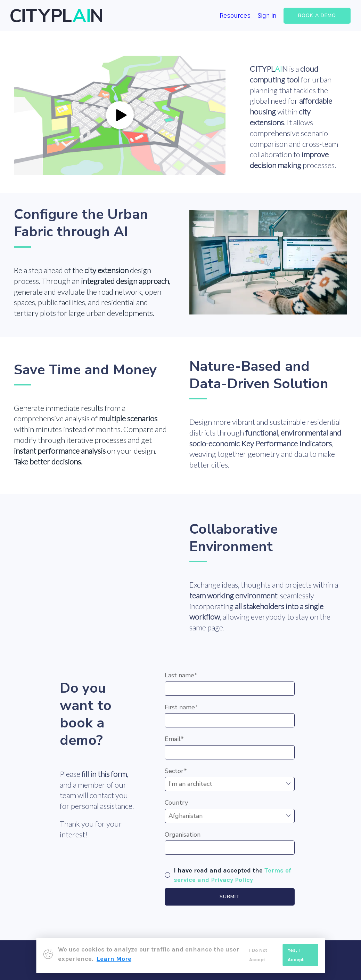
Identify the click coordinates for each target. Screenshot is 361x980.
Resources (235, 15)
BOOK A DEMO (317, 15)
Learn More (114, 959)
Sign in (267, 15)
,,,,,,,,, (230, 784)
